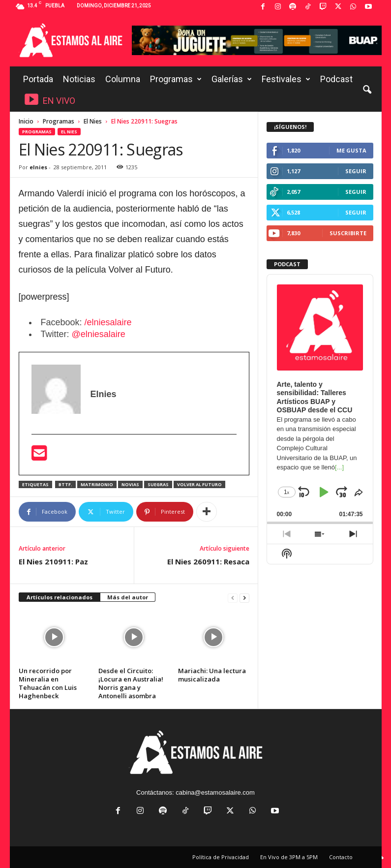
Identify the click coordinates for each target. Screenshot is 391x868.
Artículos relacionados (60, 597)
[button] (367, 90)
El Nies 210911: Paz (53, 561)
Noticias (79, 79)
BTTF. (65, 484)
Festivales (286, 79)
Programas (176, 79)
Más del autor (128, 597)
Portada (38, 79)
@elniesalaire (99, 334)
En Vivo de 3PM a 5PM (289, 857)
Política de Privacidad (221, 857)
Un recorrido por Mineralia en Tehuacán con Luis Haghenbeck (48, 683)
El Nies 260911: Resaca (208, 561)
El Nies (93, 121)
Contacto (341, 857)
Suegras (158, 484)
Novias (130, 484)
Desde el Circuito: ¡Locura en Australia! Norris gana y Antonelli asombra (131, 683)
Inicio (26, 121)
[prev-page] (233, 598)
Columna (123, 79)
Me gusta (351, 150)
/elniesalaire (108, 322)
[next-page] (244, 598)
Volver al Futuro (199, 484)
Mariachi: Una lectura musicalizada (212, 675)
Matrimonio (97, 484)
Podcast (336, 79)
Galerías (232, 79)
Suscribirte (348, 233)
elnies (38, 167)
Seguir (356, 171)
